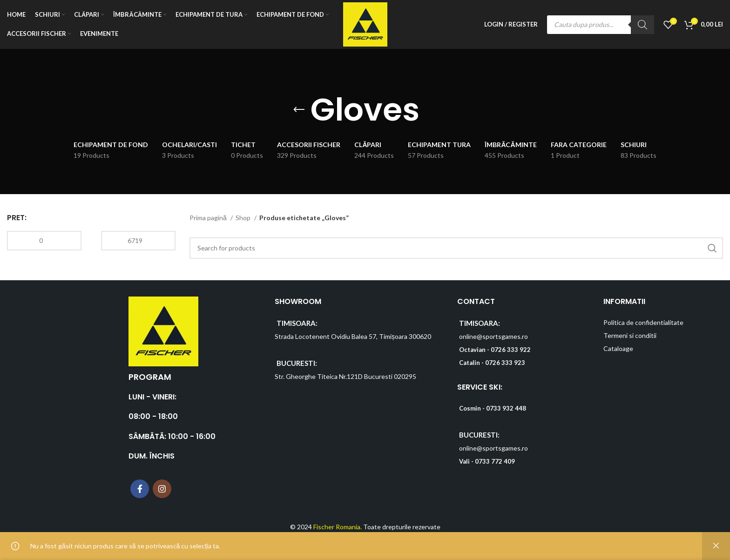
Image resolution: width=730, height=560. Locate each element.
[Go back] (299, 110)
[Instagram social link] (162, 489)
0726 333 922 (511, 350)
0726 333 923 (505, 363)
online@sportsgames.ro (493, 336)
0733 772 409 (495, 461)
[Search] (642, 25)
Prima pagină (209, 218)
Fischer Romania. (338, 527)
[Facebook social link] (140, 489)
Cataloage (618, 348)
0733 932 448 (506, 408)
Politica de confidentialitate (643, 322)
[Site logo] (365, 24)
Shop (244, 218)
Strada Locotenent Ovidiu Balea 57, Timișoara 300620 (353, 336)
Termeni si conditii (630, 335)
